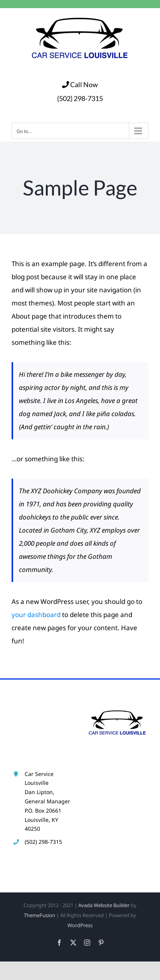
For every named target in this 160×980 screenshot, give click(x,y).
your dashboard (36, 615)
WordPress (80, 925)
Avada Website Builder (104, 905)
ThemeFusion (40, 915)
